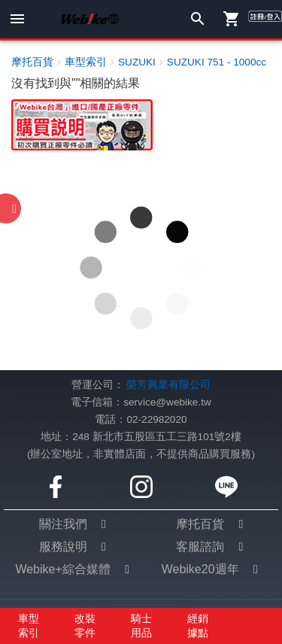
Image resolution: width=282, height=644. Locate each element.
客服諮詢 (200, 547)
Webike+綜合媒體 (62, 569)
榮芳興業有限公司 (168, 385)
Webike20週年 (200, 569)
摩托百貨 (200, 524)
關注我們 (63, 524)
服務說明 (63, 547)
